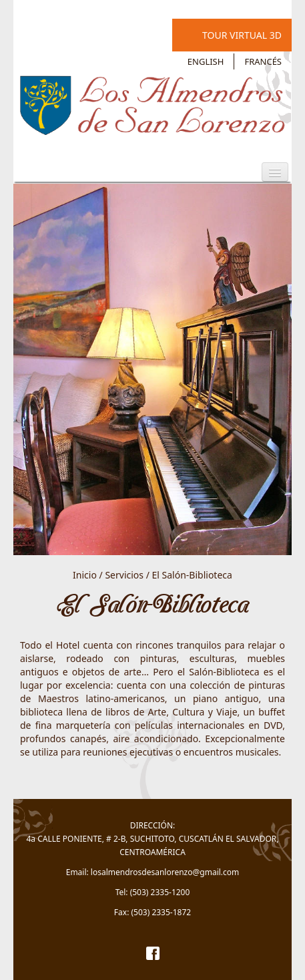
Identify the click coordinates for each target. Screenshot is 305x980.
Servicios (124, 575)
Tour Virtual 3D (242, 35)
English (206, 61)
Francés (263, 61)
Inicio (85, 575)
